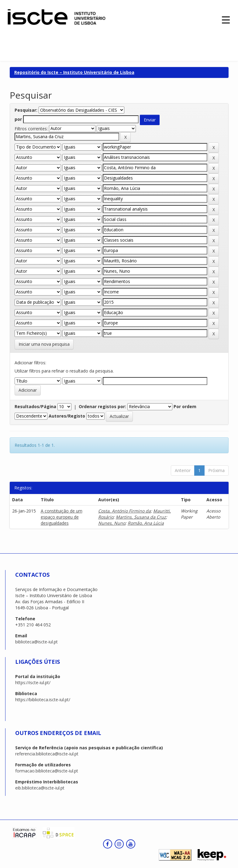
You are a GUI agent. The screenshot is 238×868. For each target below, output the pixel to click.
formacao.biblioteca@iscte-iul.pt (47, 771)
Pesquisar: (26, 110)
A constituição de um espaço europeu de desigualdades (62, 517)
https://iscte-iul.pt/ (33, 682)
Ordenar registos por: (102, 406)
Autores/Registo (67, 416)
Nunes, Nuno (112, 523)
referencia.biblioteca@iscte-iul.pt (47, 754)
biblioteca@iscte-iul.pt (36, 642)
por (18, 119)
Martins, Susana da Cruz (141, 517)
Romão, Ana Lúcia (146, 523)
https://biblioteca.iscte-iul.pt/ (43, 700)
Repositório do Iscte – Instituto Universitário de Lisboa (74, 72)
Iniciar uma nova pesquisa (44, 344)
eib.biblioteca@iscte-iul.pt (40, 788)
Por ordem (185, 406)
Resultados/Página (35, 406)
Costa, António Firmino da (124, 511)
